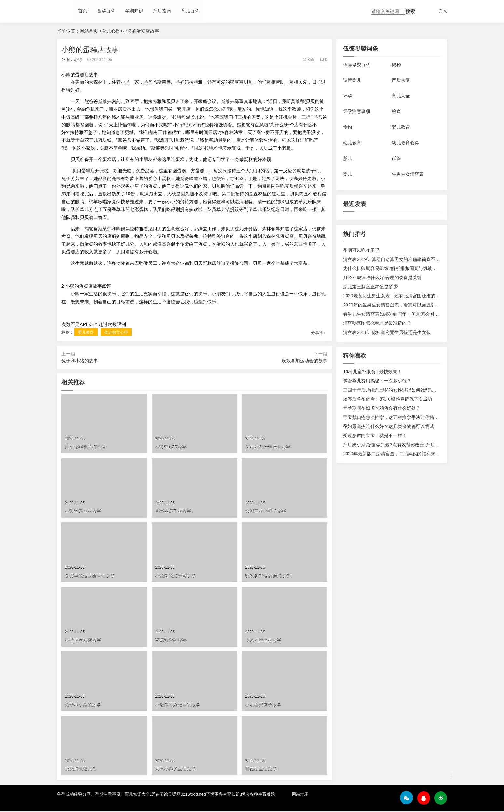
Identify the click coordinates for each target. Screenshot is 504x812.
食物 (347, 127)
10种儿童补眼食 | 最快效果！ (372, 372)
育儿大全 (401, 96)
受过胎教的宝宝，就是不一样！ (375, 435)
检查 (396, 111)
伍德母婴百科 (357, 64)
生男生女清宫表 (408, 174)
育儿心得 (111, 31)
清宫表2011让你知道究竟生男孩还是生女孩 (387, 332)
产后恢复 (401, 80)
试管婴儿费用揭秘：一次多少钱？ (377, 381)
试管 (396, 158)
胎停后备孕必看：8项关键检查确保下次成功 (388, 399)
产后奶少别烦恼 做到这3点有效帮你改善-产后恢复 (393, 445)
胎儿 (347, 158)
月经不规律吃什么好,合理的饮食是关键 (382, 278)
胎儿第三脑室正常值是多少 (370, 287)
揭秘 (396, 64)
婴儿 (347, 174)
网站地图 (300, 796)
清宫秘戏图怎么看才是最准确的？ (377, 323)
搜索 (410, 11)
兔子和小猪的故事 (80, 361)
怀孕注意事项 (357, 111)
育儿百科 (190, 11)
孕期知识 (134, 11)
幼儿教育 (352, 143)
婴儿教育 (86, 333)
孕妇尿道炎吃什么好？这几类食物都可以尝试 (388, 426)
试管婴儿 (352, 80)
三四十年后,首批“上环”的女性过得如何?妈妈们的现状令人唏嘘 (406, 390)
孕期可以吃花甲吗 (361, 250)
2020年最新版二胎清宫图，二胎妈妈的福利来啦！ (394, 454)
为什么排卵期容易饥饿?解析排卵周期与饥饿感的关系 (397, 268)
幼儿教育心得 (116, 333)
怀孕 (347, 96)
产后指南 (162, 11)
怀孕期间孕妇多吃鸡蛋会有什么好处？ (382, 408)
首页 (83, 11)
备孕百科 (106, 11)
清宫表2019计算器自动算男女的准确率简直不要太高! (396, 259)
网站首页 (89, 31)
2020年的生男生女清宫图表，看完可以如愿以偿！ (394, 305)
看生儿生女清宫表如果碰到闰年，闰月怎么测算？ (393, 314)
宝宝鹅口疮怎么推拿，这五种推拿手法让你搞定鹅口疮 (398, 417)
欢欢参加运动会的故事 (304, 361)
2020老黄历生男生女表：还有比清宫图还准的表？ (394, 296)
